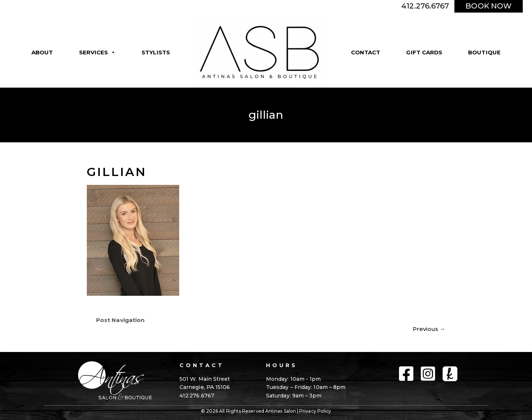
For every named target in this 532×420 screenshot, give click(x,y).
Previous (429, 329)
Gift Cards (424, 52)
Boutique (484, 52)
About (42, 52)
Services (98, 52)
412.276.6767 (425, 6)
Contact (366, 52)
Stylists (156, 52)
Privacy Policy (315, 411)
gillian (117, 172)
